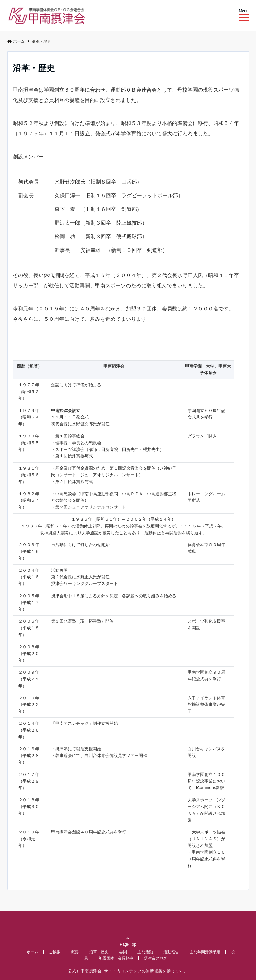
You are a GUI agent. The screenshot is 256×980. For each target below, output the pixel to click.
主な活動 (145, 952)
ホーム (32, 952)
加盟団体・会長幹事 (116, 958)
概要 (75, 952)
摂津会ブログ (155, 958)
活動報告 (171, 952)
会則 (123, 952)
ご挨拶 (55, 952)
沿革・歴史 (99, 952)
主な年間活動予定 (205, 952)
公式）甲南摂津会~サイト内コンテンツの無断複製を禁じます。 (128, 971)
